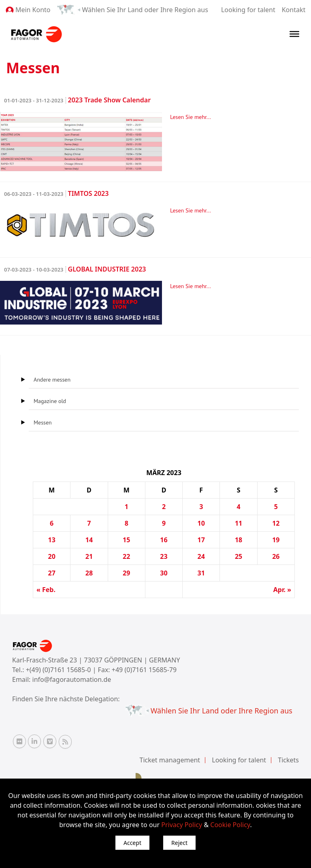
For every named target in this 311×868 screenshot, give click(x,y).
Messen (43, 422)
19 (276, 540)
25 (239, 556)
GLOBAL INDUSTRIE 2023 (75, 269)
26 (276, 556)
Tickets (288, 760)
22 (126, 556)
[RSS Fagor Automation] (65, 742)
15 (126, 540)
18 (239, 540)
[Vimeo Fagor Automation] (50, 741)
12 (276, 523)
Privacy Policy (182, 825)
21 (89, 556)
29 (126, 573)
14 (89, 540)
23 (164, 556)
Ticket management (170, 760)
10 (201, 523)
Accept (132, 843)
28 (89, 573)
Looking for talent (248, 10)
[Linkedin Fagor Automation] (34, 741)
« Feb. (46, 590)
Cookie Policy (230, 825)
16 (164, 540)
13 (51, 540)
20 (51, 556)
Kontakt (294, 10)
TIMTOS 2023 (56, 193)
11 (239, 523)
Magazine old (50, 401)
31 (201, 573)
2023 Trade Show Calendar (77, 100)
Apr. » (282, 590)
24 (201, 556)
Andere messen (52, 380)
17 (201, 540)
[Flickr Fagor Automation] (19, 741)
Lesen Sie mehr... (191, 117)
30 (164, 573)
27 (51, 573)
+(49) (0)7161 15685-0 (59, 670)
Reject (179, 843)
